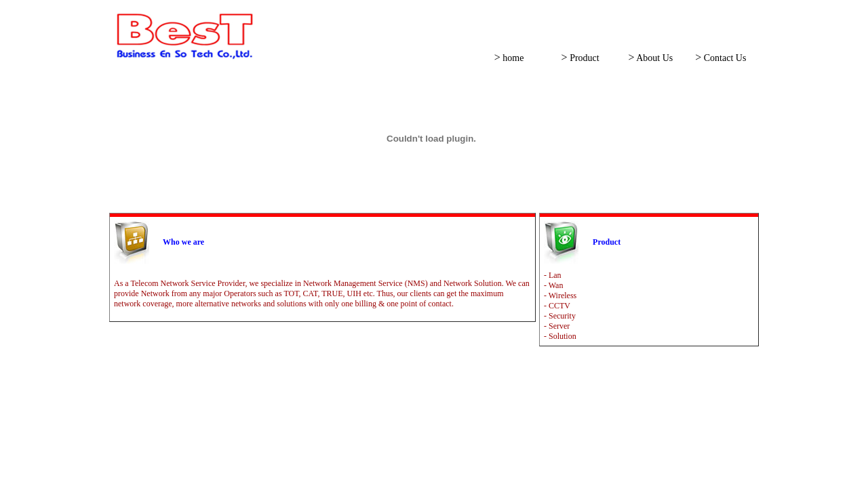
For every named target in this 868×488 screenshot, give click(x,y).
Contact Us (724, 58)
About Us (653, 58)
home (512, 58)
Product (584, 58)
